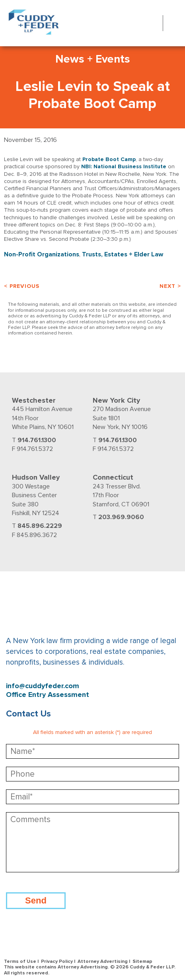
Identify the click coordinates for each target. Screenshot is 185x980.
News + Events (93, 59)
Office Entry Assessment (48, 695)
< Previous (22, 286)
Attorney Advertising (103, 961)
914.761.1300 (37, 440)
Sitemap (142, 961)
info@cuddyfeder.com (43, 686)
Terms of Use (20, 961)
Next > (170, 286)
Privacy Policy (57, 961)
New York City (116, 400)
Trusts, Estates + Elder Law (123, 254)
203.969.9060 (121, 517)
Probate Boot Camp (109, 159)
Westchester (34, 400)
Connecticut (113, 477)
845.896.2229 (40, 526)
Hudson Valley (36, 477)
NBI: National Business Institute (124, 166)
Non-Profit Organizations (42, 254)
